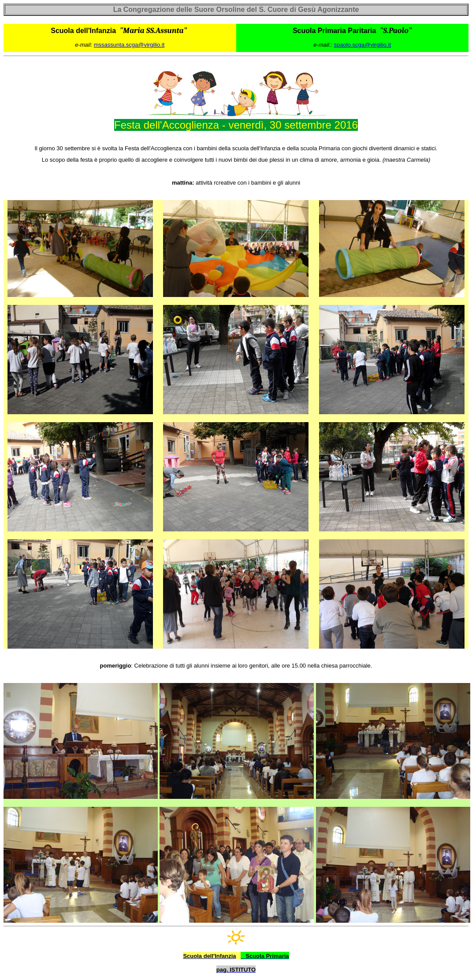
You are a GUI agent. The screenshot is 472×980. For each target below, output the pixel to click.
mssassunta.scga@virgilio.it (129, 45)
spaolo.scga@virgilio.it (363, 45)
